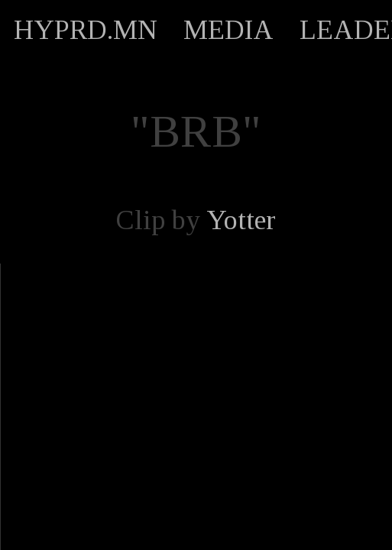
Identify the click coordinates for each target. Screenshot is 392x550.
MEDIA (228, 30)
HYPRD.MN (86, 30)
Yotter (241, 220)
